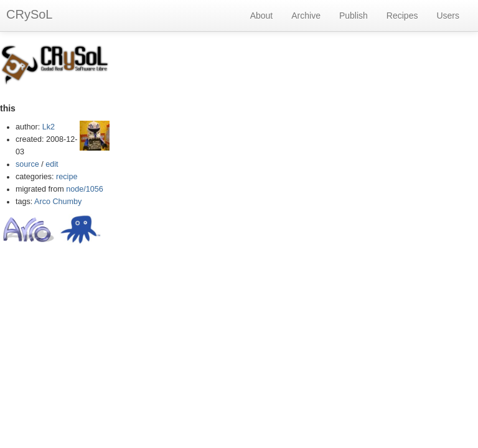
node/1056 (85, 189)
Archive (306, 16)
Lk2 (49, 127)
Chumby (68, 202)
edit (52, 164)
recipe (67, 177)
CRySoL (29, 14)
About (262, 16)
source (27, 164)
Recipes (402, 16)
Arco (42, 202)
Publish (354, 16)
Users (448, 16)
